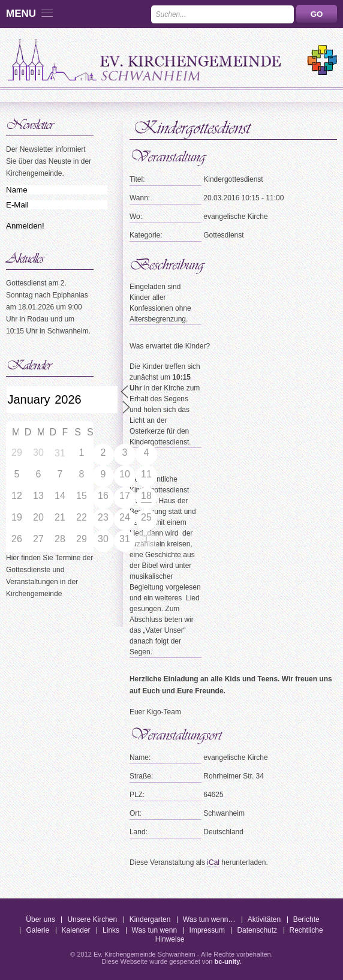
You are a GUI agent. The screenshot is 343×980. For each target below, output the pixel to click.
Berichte (306, 919)
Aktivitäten (264, 919)
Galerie (37, 930)
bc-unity (227, 961)
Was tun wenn (155, 930)
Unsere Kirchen (92, 919)
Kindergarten (150, 919)
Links (111, 930)
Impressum (207, 930)
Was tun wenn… (209, 919)
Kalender (76, 930)
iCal (213, 862)
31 (60, 453)
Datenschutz (257, 930)
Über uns (40, 919)
